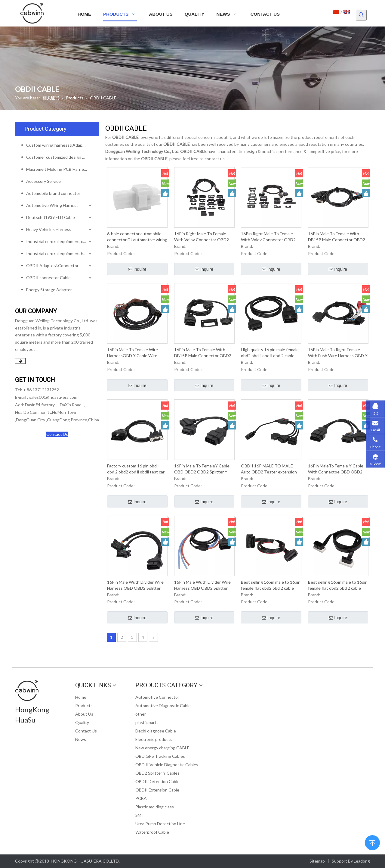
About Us (84, 714)
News (81, 739)
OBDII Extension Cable (157, 790)
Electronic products (154, 739)
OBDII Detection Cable (157, 781)
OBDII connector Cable (48, 278)
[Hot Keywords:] (361, 15)
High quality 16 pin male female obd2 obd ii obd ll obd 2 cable (270, 353)
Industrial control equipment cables (60, 241)
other (141, 714)
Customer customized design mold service (60, 157)
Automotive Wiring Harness (52, 205)
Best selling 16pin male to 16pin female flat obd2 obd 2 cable (271, 585)
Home (81, 697)
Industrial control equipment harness (60, 253)
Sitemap (317, 861)
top (372, 842)
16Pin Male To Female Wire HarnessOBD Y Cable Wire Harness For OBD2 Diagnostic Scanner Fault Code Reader (135, 353)
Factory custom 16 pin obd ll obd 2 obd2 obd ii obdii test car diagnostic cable (136, 469)
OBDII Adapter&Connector (52, 265)
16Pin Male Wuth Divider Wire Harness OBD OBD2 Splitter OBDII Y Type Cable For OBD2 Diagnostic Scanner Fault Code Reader (136, 585)
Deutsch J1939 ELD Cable (51, 217)
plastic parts (147, 722)
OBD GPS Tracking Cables (160, 756)
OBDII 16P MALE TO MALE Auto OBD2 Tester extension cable (269, 469)
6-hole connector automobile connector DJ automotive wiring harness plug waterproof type (137, 237)
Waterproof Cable (152, 832)
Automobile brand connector (53, 193)
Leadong (362, 861)
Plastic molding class (155, 807)
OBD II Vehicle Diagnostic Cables (167, 765)
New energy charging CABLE (162, 748)
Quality (82, 722)
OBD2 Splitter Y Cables (157, 773)
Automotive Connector (157, 697)
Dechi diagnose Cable (156, 731)
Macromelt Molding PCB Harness (57, 169)
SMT (140, 815)
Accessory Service (43, 181)
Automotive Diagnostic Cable (163, 706)
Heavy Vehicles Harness (49, 229)
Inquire (137, 270)
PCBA (141, 798)
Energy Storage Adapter (49, 290)
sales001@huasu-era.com (53, 397)
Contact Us (57, 434)
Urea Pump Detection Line (160, 824)
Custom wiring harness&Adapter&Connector (60, 145)
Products (84, 706)
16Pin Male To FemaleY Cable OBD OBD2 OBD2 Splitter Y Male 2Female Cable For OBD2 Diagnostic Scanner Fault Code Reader (203, 469)
